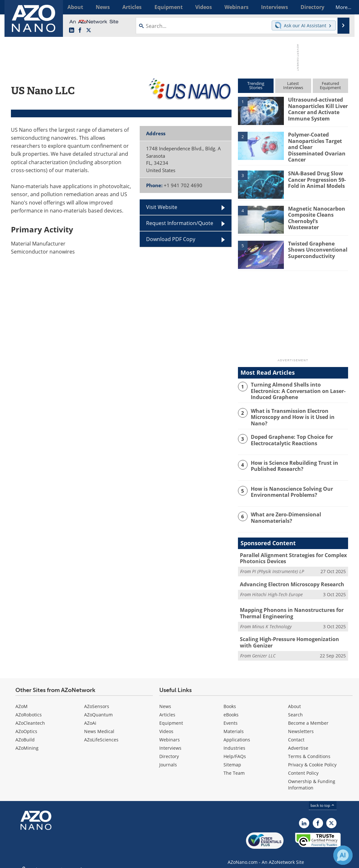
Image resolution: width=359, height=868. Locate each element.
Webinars (170, 733)
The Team (234, 766)
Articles (167, 708)
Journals (168, 758)
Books (230, 699)
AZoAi (90, 716)
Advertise (298, 741)
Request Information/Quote (180, 223)
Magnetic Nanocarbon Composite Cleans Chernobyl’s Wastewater (318, 211)
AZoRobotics (29, 708)
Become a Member (308, 716)
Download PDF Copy (171, 239)
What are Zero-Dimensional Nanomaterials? (284, 513)
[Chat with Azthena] (343, 855)
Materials (234, 724)
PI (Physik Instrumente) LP (278, 566)
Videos (166, 724)
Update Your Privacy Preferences (60, 860)
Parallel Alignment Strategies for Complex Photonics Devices (291, 554)
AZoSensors (97, 699)
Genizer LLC (264, 649)
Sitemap (232, 758)
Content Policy (303, 766)
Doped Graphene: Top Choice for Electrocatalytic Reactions (290, 436)
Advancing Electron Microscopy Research (289, 579)
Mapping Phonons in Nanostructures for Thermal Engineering (288, 608)
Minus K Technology (272, 620)
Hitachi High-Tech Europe (277, 589)
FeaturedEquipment (330, 85)
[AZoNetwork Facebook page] (80, 30)
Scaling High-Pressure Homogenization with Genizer (292, 636)
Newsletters (301, 724)
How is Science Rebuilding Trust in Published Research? (292, 462)
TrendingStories (256, 85)
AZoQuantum (98, 708)
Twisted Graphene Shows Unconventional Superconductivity (316, 246)
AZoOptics (26, 724)
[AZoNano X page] (89, 30)
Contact (296, 733)
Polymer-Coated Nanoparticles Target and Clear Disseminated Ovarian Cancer (317, 143)
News (165, 699)
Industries (234, 741)
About (294, 699)
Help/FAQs (235, 749)
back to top (323, 798)
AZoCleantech (30, 716)
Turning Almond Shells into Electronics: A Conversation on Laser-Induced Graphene (298, 387)
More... (340, 7)
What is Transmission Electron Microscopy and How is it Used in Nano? (299, 410)
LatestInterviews (293, 85)
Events (231, 716)
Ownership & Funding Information (312, 777)
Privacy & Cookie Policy (312, 758)
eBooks (231, 708)
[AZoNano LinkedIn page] (72, 30)
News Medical (99, 724)
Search (295, 708)
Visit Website (162, 207)
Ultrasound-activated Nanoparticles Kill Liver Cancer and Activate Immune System (317, 108)
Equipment (171, 716)
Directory (169, 749)
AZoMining (27, 741)
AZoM (22, 699)
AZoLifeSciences (101, 733)
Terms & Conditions (309, 749)
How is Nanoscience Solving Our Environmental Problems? (289, 487)
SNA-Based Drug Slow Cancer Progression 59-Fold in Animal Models (315, 176)
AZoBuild (25, 733)
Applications (237, 733)
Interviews (170, 741)
